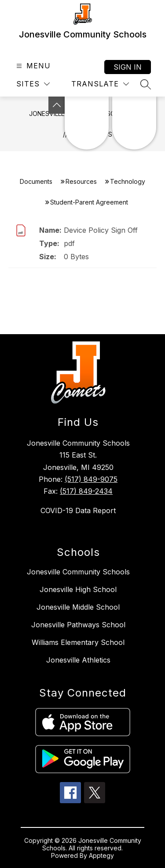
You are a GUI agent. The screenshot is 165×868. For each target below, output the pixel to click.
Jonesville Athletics (78, 660)
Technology (128, 181)
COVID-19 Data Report (78, 510)
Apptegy (101, 855)
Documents (36, 181)
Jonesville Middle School (78, 607)
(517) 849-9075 (91, 479)
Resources (81, 181)
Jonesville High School (78, 589)
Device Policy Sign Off (101, 230)
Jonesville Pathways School (78, 625)
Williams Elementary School (78, 642)
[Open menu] (32, 66)
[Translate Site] (100, 84)
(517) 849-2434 (86, 491)
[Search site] (146, 84)
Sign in (128, 67)
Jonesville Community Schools (78, 572)
